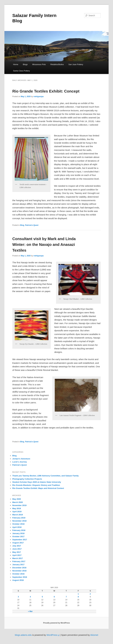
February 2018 (19, 530)
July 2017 (17, 546)
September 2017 (20, 540)
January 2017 (18, 565)
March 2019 (18, 515)
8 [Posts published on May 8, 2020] (78, 597)
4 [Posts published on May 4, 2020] (30, 597)
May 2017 (17, 552)
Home (16, 64)
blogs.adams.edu (23, 635)
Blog (22, 225)
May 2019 (17, 508)
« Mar (30, 611)
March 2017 (18, 558)
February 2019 (19, 518)
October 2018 (18, 524)
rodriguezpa (38, 97)
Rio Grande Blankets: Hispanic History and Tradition (36, 485)
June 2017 (17, 549)
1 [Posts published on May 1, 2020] (78, 594)
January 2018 (18, 533)
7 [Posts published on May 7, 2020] (66, 597)
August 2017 (18, 543)
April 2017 (17, 555)
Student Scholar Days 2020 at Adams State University (37, 482)
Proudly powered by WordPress (56, 623)
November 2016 (19, 571)
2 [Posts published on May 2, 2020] (90, 594)
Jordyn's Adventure (21, 459)
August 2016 (18, 580)
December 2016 (19, 568)
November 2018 (19, 521)
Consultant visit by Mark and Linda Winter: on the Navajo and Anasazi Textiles (44, 245)
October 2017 (18, 536)
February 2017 (19, 561)
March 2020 (18, 502)
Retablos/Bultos (57, 64)
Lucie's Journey (20, 462)
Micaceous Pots (39, 64)
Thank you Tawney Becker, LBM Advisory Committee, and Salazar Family (46, 476)
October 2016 (18, 574)
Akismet (94, 635)
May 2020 (17, 499)
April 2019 (17, 512)
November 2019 (19, 505)
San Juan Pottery (76, 64)
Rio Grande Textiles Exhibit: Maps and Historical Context (38, 488)
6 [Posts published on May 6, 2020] (54, 597)
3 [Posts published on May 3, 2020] (18, 597)
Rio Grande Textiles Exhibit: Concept (46, 91)
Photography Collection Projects (27, 479)
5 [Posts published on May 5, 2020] (42, 597)
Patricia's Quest (32, 225)
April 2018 (17, 527)
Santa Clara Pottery (21, 71)
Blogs (25, 64)
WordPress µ (53, 635)
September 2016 (20, 577)
